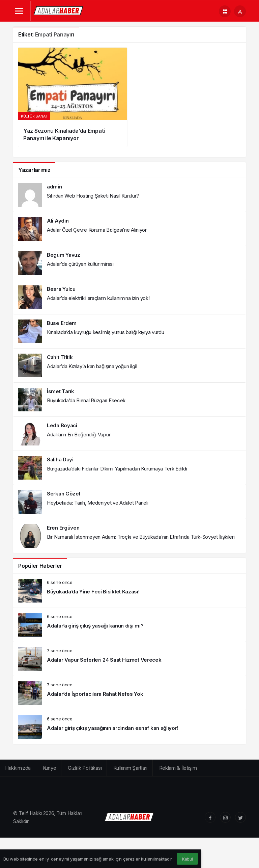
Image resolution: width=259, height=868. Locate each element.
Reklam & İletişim (178, 768)
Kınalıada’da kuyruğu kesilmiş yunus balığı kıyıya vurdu (106, 332)
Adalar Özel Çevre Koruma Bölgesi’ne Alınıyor (97, 230)
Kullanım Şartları (130, 768)
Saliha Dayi (60, 459)
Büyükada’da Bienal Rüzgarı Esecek (86, 400)
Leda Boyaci (62, 425)
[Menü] (19, 11)
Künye (49, 768)
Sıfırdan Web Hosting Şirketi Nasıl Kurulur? (93, 196)
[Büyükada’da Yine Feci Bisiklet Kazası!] (129, 591)
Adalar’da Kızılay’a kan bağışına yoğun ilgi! (92, 366)
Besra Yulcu (61, 289)
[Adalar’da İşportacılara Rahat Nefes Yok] (129, 693)
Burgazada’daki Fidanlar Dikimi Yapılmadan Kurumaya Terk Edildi (117, 469)
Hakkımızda (18, 768)
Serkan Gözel (63, 494)
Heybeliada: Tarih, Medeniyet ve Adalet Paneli (98, 503)
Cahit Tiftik (60, 357)
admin (54, 187)
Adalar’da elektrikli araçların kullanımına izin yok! (98, 298)
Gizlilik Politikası (85, 768)
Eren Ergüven (63, 528)
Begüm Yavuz (64, 255)
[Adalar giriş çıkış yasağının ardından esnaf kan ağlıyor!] (129, 727)
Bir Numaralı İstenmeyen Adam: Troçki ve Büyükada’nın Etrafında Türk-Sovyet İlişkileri (141, 537)
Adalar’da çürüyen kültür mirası (80, 264)
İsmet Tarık (61, 391)
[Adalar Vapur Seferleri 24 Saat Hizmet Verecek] (129, 659)
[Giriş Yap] (240, 11)
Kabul (188, 859)
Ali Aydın (58, 221)
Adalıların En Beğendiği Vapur (79, 435)
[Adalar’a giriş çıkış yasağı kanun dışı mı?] (129, 625)
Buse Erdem (62, 323)
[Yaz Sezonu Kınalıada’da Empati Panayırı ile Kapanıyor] (73, 97)
